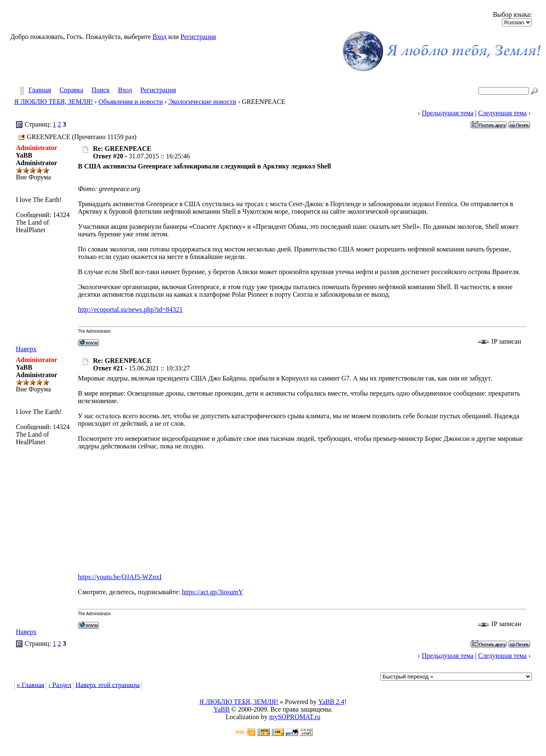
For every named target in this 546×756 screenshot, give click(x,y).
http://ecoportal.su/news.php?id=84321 (130, 309)
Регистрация (198, 37)
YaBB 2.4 (331, 702)
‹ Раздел (60, 685)
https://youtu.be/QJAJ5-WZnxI (120, 577)
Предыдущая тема (448, 113)
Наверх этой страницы (108, 685)
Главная (40, 90)
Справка (71, 90)
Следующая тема (502, 113)
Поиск (100, 90)
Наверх (26, 349)
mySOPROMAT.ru (295, 717)
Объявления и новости (131, 102)
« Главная (31, 685)
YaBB (221, 709)
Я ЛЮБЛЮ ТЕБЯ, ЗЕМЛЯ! (54, 102)
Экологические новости (203, 102)
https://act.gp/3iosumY (213, 592)
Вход (160, 37)
